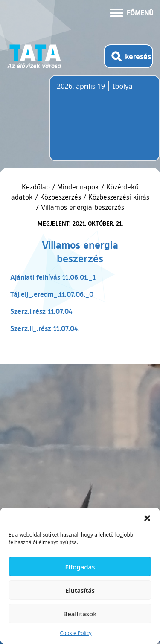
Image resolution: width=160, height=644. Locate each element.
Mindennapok (78, 187)
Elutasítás (80, 590)
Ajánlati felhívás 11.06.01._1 (53, 277)
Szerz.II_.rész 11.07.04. (45, 328)
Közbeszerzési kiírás (119, 197)
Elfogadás (80, 567)
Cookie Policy (76, 633)
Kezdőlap (37, 187)
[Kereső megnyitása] (128, 56)
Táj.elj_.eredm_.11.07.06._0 (52, 294)
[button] (147, 518)
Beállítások (80, 614)
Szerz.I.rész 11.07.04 (41, 311)
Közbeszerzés (61, 197)
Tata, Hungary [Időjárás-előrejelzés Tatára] (105, 123)
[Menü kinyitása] (131, 12)
